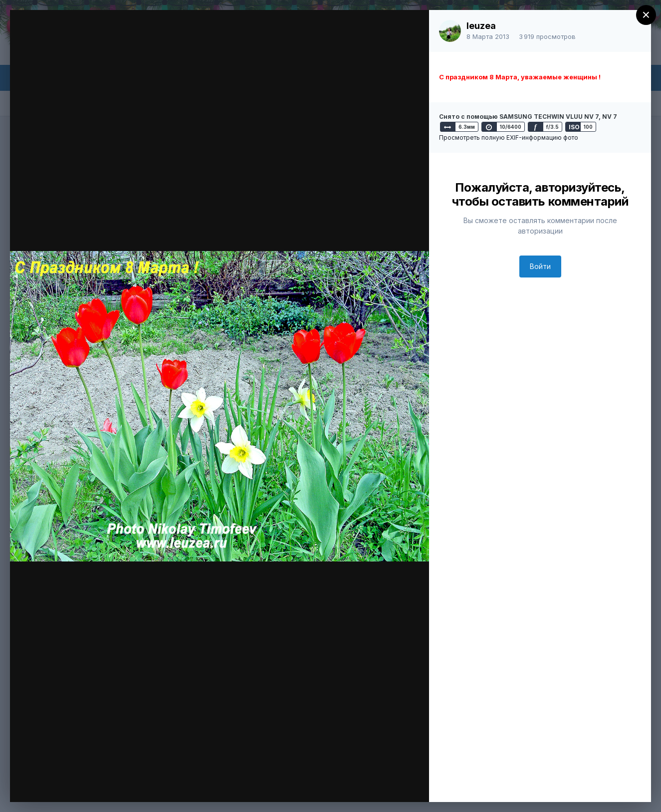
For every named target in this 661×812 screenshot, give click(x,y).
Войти (540, 266)
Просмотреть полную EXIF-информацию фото (509, 137)
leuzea (481, 26)
